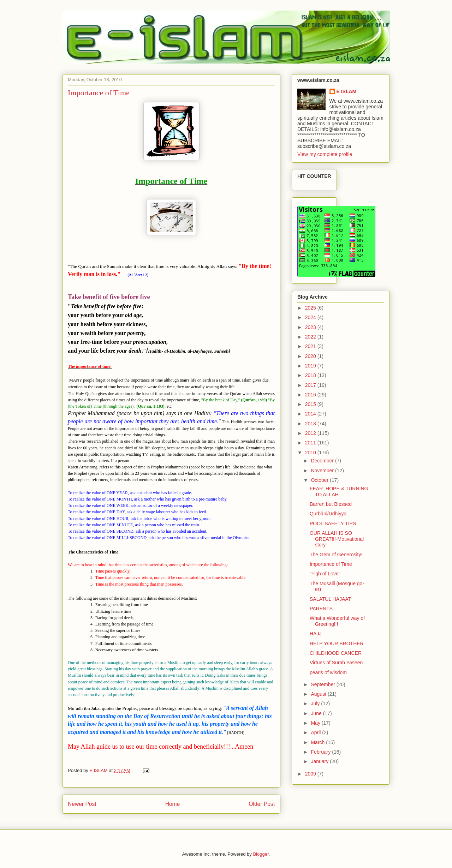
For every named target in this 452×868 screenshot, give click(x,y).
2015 (311, 404)
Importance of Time (331, 564)
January (320, 761)
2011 (311, 443)
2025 (311, 308)
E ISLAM (347, 91)
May (316, 723)
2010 (311, 453)
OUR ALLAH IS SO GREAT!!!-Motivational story (337, 539)
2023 (311, 327)
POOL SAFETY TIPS (333, 523)
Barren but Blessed (331, 504)
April (316, 732)
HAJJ (316, 634)
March (318, 742)
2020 (311, 356)
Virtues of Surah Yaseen (336, 663)
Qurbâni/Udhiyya (328, 514)
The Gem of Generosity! (336, 555)
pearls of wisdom (328, 672)
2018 (311, 375)
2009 (311, 774)
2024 (311, 317)
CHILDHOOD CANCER (336, 653)
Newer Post (82, 804)
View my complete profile (325, 154)
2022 (311, 337)
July (316, 704)
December (323, 461)
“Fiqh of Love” (325, 574)
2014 (311, 414)
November (323, 471)
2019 (311, 366)
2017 (311, 385)
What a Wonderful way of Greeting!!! (337, 621)
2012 (311, 433)
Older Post (262, 804)
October (320, 480)
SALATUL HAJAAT (330, 599)
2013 (311, 424)
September (323, 684)
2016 (311, 395)
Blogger (261, 854)
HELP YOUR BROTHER (337, 643)
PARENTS (321, 609)
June (317, 713)
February (321, 752)
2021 (311, 346)
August (319, 694)
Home (173, 804)
